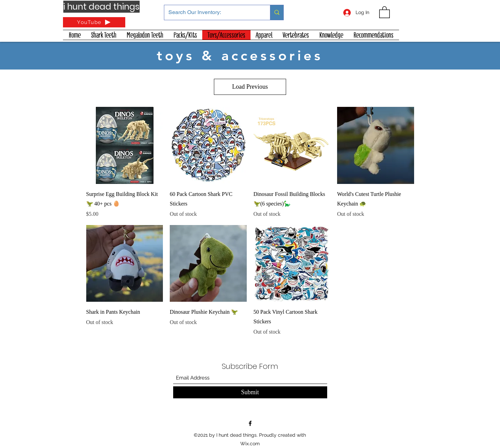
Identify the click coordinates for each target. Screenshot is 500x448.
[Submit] (250, 392)
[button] (384, 12)
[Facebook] (250, 423)
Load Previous (250, 87)
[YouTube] (94, 22)
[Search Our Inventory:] (212, 13)
